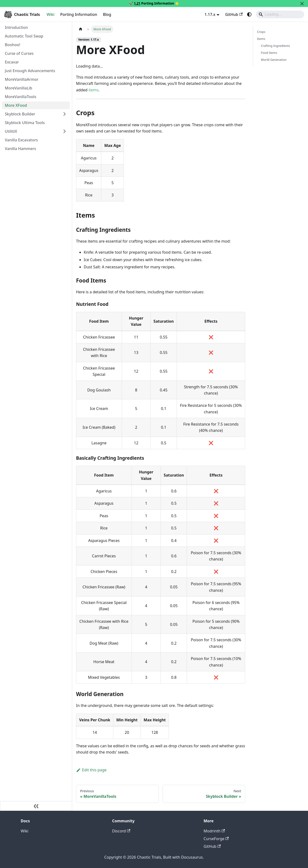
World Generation (274, 60)
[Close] (302, 3)
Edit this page (91, 770)
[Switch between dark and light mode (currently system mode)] (249, 14)
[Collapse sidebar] (36, 806)
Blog (107, 14)
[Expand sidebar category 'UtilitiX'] (64, 131)
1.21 (137, 3)
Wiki (51, 14)
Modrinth (214, 831)
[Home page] (81, 29)
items (94, 90)
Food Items (269, 53)
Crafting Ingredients (275, 46)
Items (261, 39)
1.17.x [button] (210, 14)
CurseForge (216, 839)
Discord (121, 831)
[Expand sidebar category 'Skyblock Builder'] (64, 114)
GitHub (234, 14)
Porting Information (79, 14)
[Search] (280, 14)
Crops (261, 32)
